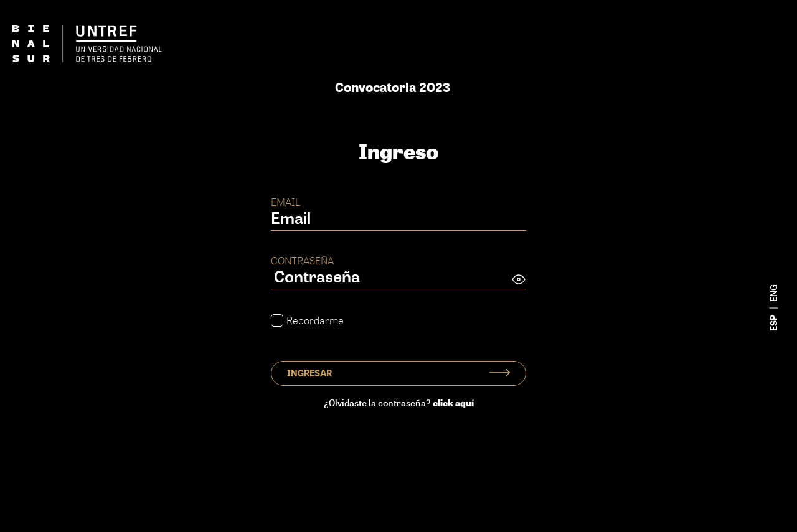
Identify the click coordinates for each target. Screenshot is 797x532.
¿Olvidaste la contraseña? (399, 403)
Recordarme (307, 320)
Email (285, 202)
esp (774, 323)
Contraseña (302, 261)
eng (774, 293)
